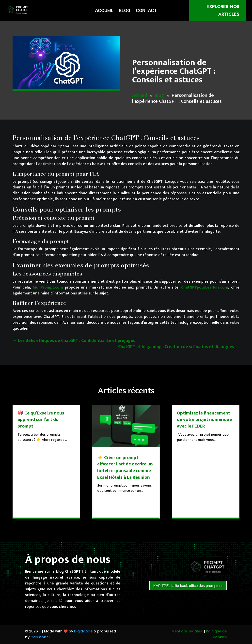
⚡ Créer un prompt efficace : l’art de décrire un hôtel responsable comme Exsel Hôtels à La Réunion (125, 468)
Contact (146, 11)
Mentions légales (187, 631)
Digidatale (83, 631)
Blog (125, 11)
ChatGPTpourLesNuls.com (205, 287)
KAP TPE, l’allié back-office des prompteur (188, 586)
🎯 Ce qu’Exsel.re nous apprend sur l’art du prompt (41, 420)
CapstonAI (40, 637)
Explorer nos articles (223, 10)
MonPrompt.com (48, 287)
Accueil (104, 11)
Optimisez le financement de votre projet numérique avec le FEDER (204, 420)
